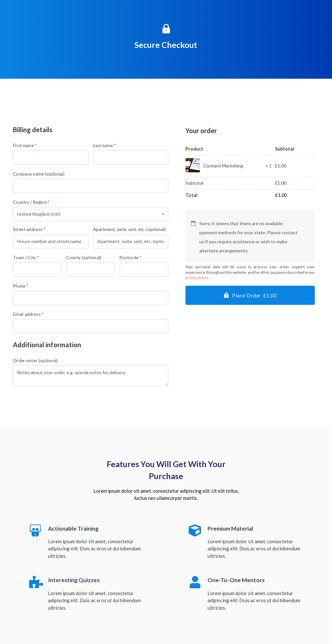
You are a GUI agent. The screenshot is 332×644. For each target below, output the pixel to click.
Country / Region (31, 202)
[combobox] (91, 214)
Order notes (36, 361)
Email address (28, 314)
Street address (29, 230)
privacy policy (197, 277)
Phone (21, 286)
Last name (104, 146)
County (84, 258)
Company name (39, 174)
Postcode (130, 258)
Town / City (26, 258)
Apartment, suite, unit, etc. (130, 230)
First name (25, 146)
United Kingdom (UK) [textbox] (39, 214)
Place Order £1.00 (254, 295)
